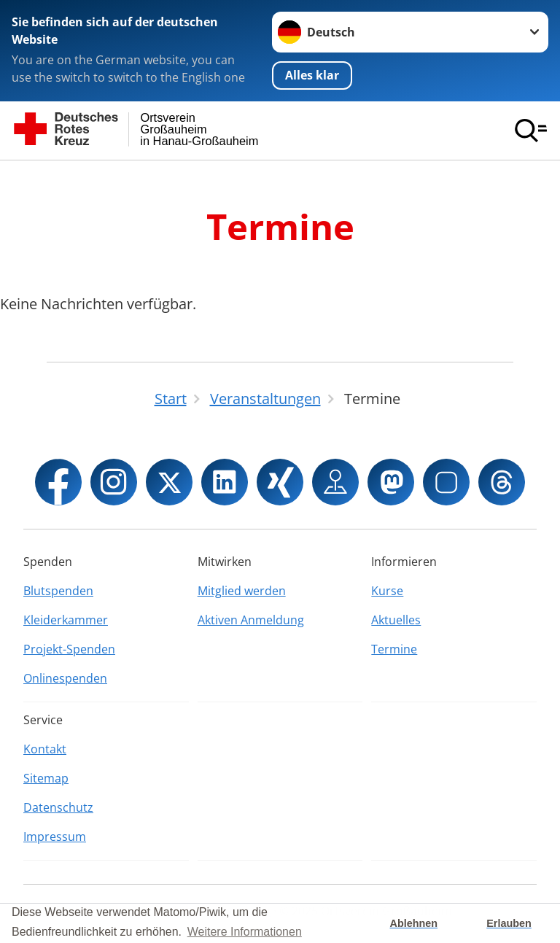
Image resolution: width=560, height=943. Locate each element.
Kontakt (45, 749)
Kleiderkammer (66, 620)
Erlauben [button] (509, 923)
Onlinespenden (65, 678)
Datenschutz (58, 807)
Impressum (55, 837)
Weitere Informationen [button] (245, 932)
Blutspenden (58, 591)
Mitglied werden (242, 591)
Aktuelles (396, 620)
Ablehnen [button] (414, 923)
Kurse (387, 591)
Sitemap (46, 778)
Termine (394, 649)
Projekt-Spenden (69, 649)
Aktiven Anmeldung (251, 620)
